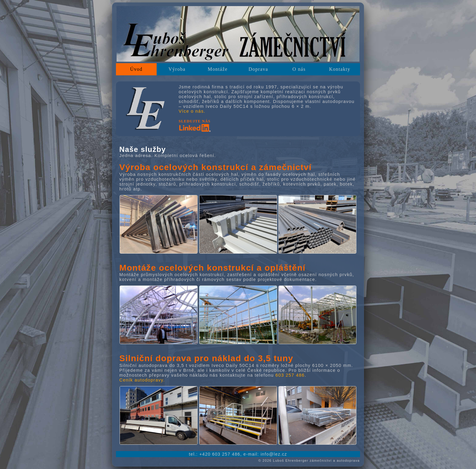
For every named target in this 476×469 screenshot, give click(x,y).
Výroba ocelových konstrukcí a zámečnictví (216, 167)
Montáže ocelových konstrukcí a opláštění (212, 268)
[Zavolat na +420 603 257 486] (220, 454)
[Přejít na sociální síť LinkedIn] (195, 131)
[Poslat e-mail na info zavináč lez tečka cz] (274, 454)
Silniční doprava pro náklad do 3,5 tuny (206, 358)
